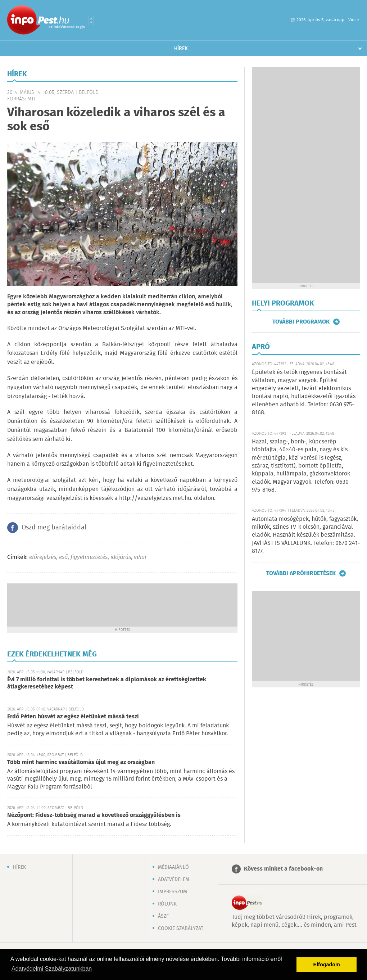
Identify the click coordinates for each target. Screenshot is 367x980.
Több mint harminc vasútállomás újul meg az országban (81, 762)
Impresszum (173, 892)
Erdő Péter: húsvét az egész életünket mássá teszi (73, 717)
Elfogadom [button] (327, 965)
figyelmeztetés (89, 557)
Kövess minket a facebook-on (283, 869)
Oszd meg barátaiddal (54, 528)
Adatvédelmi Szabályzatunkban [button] (52, 969)
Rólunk (167, 904)
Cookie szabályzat (181, 929)
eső (63, 557)
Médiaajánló (173, 867)
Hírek (181, 49)
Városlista (91, 21)
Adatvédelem (174, 880)
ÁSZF (163, 916)
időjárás (121, 557)
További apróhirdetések (301, 573)
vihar (140, 557)
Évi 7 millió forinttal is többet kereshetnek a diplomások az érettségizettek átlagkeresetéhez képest (107, 683)
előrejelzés (43, 557)
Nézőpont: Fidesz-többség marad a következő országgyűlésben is (94, 815)
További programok (301, 322)
